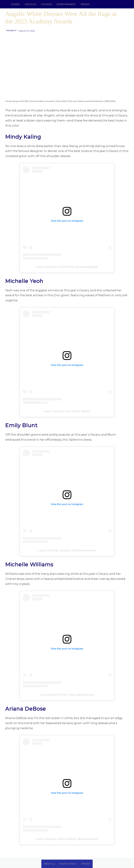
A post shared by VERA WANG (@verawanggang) (67, 267)
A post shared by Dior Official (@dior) (67, 411)
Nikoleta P (11, 30)
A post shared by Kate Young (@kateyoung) (67, 695)
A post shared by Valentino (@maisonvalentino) (67, 550)
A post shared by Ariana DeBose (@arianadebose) (67, 839)
